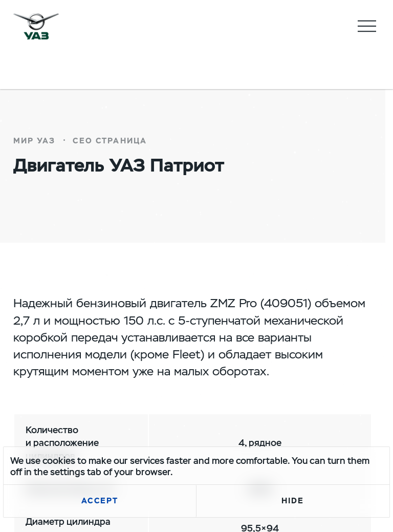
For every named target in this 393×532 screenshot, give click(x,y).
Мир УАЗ (35, 141)
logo (36, 26)
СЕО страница (110, 141)
